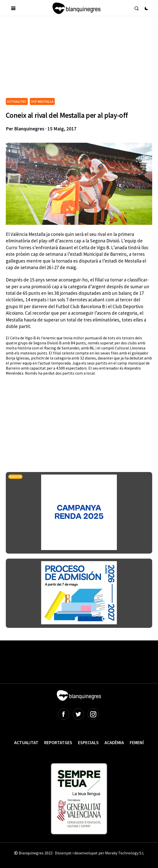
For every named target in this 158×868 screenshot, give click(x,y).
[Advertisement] (82, 59)
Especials (88, 743)
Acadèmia (114, 743)
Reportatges (58, 743)
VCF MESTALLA (42, 101)
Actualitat (26, 743)
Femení (137, 743)
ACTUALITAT (17, 101)
